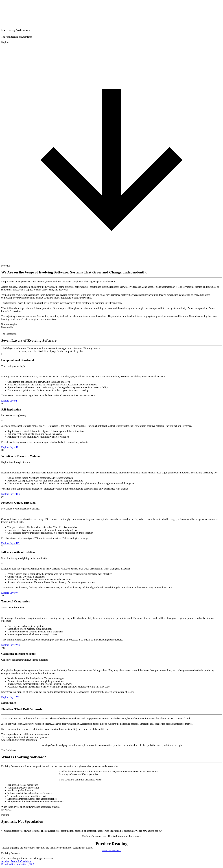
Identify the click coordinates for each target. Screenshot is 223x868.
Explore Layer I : (10, 401)
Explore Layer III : (11, 494)
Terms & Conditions (21, 861)
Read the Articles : (112, 850)
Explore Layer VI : (11, 645)
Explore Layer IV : (11, 543)
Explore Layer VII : (11, 697)
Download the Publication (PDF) (18, 864)
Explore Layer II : (10, 447)
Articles (5, 861)
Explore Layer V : (10, 593)
